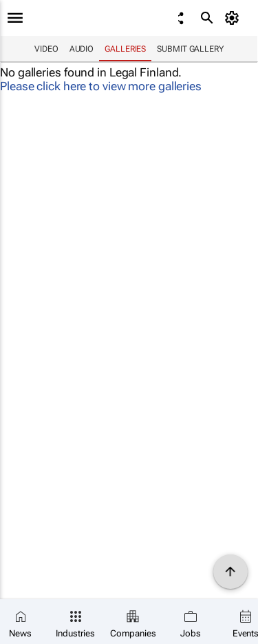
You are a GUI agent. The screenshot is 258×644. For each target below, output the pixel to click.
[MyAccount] (234, 18)
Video (46, 49)
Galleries (125, 49)
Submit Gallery (190, 49)
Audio (82, 49)
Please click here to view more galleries (101, 86)
